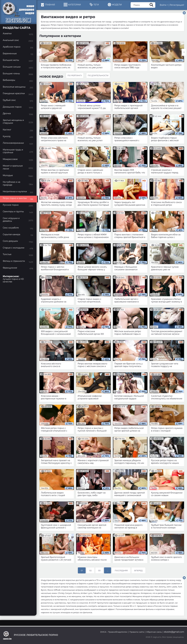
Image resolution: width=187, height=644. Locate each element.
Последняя (121, 570)
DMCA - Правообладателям (114, 632)
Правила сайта (137, 632)
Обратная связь (154, 632)
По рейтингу (75, 75)
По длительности (98, 75)
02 (90, 570)
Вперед (138, 570)
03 (99, 570)
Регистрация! (177, 5)
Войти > (164, 5)
